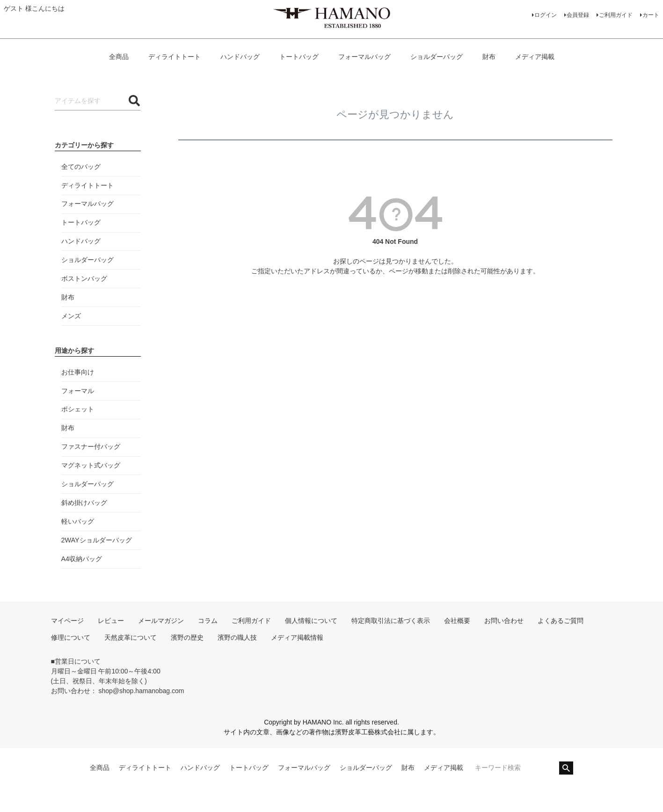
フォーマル (78, 391)
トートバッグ (299, 57)
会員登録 (578, 15)
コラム (208, 621)
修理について (71, 637)
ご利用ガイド (616, 15)
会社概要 (457, 621)
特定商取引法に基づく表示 (391, 621)
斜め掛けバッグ (84, 503)
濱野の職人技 (237, 637)
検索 (566, 768)
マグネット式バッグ (91, 465)
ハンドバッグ (240, 57)
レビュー (111, 621)
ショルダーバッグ (437, 57)
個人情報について (311, 621)
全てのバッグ (81, 167)
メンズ (71, 316)
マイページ (67, 621)
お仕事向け (78, 372)
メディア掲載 (535, 57)
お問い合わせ (504, 621)
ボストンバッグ (84, 278)
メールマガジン (161, 621)
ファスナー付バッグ (91, 446)
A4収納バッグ (82, 559)
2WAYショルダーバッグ (97, 540)
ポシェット (78, 409)
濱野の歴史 (187, 637)
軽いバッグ (78, 521)
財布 (489, 57)
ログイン (546, 15)
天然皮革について (131, 637)
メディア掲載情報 (297, 637)
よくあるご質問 (561, 621)
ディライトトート (175, 57)
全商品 (119, 57)
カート (651, 15)
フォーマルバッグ (364, 57)
